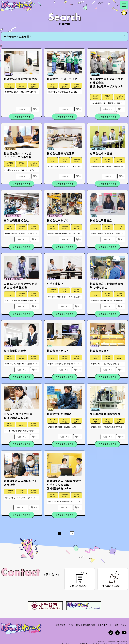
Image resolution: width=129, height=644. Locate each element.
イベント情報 (74, 614)
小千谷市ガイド (105, 614)
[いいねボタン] (34, 109)
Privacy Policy (103, 632)
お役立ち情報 (89, 614)
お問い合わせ (120, 614)
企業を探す (60, 614)
